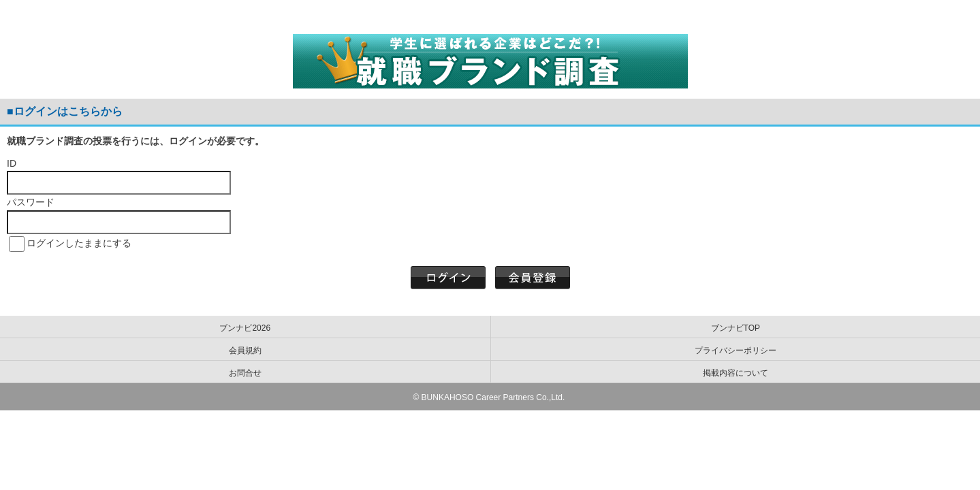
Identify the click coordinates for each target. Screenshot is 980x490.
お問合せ (245, 373)
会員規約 (245, 350)
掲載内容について (736, 373)
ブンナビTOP (736, 328)
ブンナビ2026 (245, 328)
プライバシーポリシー (736, 350)
